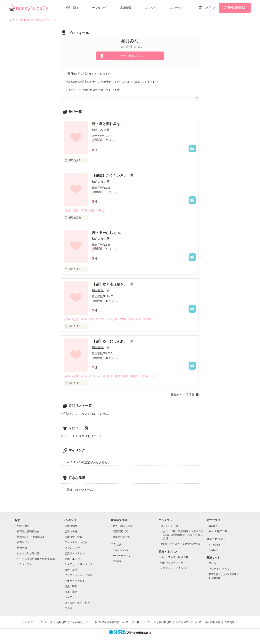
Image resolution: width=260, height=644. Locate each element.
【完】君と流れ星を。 (110, 284)
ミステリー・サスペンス (79, 564)
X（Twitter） (216, 545)
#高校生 (113, 319)
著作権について (141, 622)
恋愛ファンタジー (75, 553)
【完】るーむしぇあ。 (110, 341)
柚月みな (98, 130)
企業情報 (230, 622)
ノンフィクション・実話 (79, 575)
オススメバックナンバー (174, 568)
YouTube (213, 550)
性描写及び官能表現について (112, 622)
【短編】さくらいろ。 (110, 176)
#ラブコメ (95, 376)
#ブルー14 (147, 376)
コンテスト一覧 (169, 526)
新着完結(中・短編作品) (30, 537)
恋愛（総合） (72, 526)
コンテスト (177, 8)
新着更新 (22, 548)
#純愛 (84, 210)
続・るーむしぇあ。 (108, 233)
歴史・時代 (71, 586)
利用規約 (61, 622)
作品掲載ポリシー (81, 622)
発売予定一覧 (120, 531)
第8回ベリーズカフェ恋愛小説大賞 (180, 544)
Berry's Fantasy (121, 556)
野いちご (214, 563)
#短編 (67, 210)
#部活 (84, 376)
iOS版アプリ (216, 526)
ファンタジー (72, 548)
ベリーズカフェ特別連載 (174, 557)
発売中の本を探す (123, 526)
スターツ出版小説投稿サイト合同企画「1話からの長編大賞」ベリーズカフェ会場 (182, 535)
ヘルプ (29, 622)
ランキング (99, 8)
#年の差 (93, 319)
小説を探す (72, 8)
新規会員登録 (235, 8)
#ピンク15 (145, 319)
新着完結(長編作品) (28, 531)
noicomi (117, 561)
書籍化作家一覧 (122, 537)
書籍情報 (126, 8)
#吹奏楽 (116, 376)
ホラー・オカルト (75, 581)
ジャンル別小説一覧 (28, 553)
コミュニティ (24, 564)
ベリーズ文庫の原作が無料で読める (37, 559)
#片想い (135, 376)
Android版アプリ (218, 531)
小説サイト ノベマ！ (220, 569)
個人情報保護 (213, 622)
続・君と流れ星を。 (108, 124)
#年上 (103, 319)
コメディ (70, 597)
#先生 (67, 319)
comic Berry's (120, 550)
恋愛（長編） (72, 531)
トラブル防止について (188, 622)
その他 (68, 608)
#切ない (102, 210)
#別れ (92, 210)
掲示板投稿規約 (163, 622)
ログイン (210, 8)
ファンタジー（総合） (77, 542)
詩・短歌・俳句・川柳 (77, 603)
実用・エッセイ (73, 559)
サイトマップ (45, 622)
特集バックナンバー (172, 563)
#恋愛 (75, 210)
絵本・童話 (71, 592)
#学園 (123, 319)
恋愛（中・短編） (75, 537)
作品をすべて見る (183, 394)
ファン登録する (130, 56)
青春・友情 (71, 570)
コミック (151, 8)
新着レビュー (24, 542)
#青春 (106, 376)
